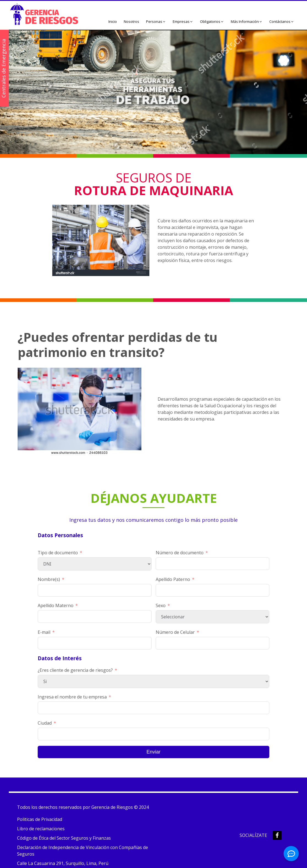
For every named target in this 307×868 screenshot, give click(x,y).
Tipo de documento (58, 553)
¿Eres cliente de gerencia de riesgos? (75, 670)
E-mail (44, 632)
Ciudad (45, 723)
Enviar (153, 752)
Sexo (161, 605)
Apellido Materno (56, 605)
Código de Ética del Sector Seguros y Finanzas (64, 838)
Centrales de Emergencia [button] (4, 68)
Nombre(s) (49, 579)
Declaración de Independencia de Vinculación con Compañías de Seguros (83, 851)
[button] (156, 22)
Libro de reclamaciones (41, 829)
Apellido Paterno (173, 579)
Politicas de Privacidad (40, 819)
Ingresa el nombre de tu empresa (72, 697)
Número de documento (180, 553)
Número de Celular (175, 632)
